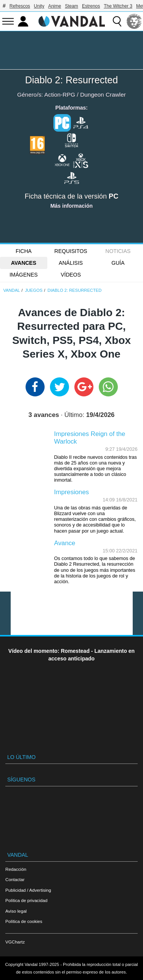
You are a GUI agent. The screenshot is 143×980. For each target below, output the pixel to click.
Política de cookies (24, 921)
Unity (39, 6)
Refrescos (20, 6)
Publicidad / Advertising (28, 890)
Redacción (16, 869)
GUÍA (118, 263)
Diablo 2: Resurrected (72, 80)
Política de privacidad (26, 900)
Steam (71, 6)
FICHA (24, 251)
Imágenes (24, 275)
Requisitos (71, 251)
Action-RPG (60, 95)
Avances (24, 263)
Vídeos (71, 275)
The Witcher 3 (118, 6)
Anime (55, 6)
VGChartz (15, 942)
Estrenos (91, 6)
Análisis (71, 263)
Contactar (15, 879)
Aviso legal (16, 911)
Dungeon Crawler (103, 95)
